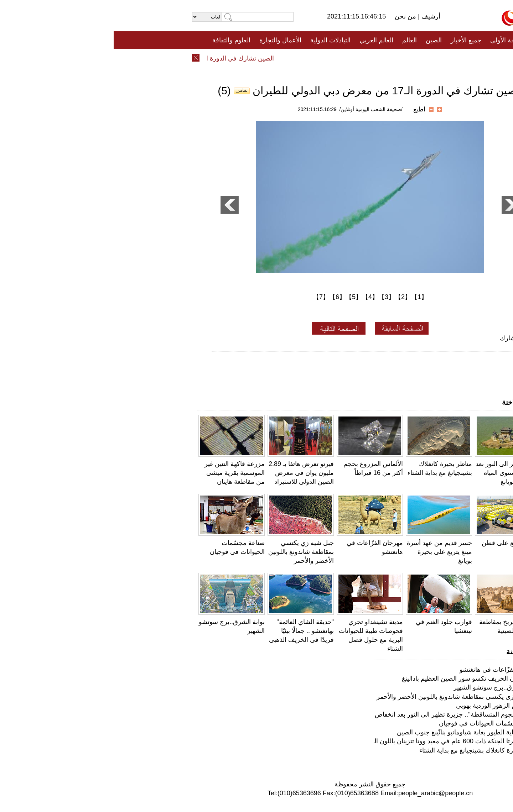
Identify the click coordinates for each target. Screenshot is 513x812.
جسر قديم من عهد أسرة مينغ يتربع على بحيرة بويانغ (326, 552)
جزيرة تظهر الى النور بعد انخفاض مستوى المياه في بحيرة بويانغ (395, 473)
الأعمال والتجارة (167, 40)
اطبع (306, 109)
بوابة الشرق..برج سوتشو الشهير (382, 687)
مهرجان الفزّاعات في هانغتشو (385, 670)
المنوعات (282, 58)
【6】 (224, 297)
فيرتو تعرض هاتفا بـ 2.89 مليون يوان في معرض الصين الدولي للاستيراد (188, 473)
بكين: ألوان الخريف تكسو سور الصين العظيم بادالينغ (357, 679)
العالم (296, 40)
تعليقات (251, 58)
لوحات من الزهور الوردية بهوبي (384, 706)
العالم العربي (263, 40)
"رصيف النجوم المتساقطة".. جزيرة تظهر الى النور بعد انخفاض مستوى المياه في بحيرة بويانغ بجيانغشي (290, 714)
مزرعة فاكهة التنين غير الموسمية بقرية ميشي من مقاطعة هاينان (121, 473)
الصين (320, 40)
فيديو (226, 58)
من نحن (293, 16)
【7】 (207, 297)
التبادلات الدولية (217, 40)
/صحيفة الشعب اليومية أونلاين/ (257, 109)
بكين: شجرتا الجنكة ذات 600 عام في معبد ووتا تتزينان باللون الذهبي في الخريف (320, 741)
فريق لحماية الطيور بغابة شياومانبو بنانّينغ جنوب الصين (354, 732)
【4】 (256, 297)
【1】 (306, 297)
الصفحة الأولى (395, 40)
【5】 (240, 297)
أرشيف (316, 16)
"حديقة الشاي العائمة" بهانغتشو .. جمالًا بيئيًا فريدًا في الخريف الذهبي (188, 631)
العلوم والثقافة (118, 40)
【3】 (273, 297)
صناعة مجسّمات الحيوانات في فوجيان (375, 723)
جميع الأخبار (352, 40)
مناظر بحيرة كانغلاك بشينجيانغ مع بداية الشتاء (365, 750)
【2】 (289, 297)
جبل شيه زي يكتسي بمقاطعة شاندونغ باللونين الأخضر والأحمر (187, 552)
